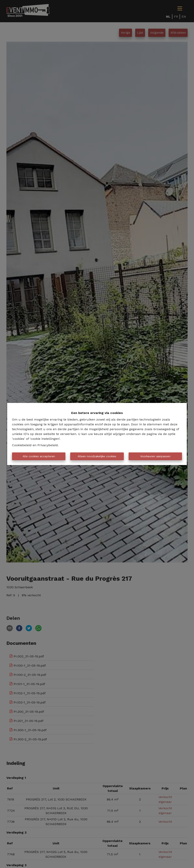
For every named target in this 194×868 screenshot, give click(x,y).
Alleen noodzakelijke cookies (97, 456)
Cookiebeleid (22, 445)
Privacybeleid (48, 445)
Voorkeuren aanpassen (155, 456)
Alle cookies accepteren (39, 456)
